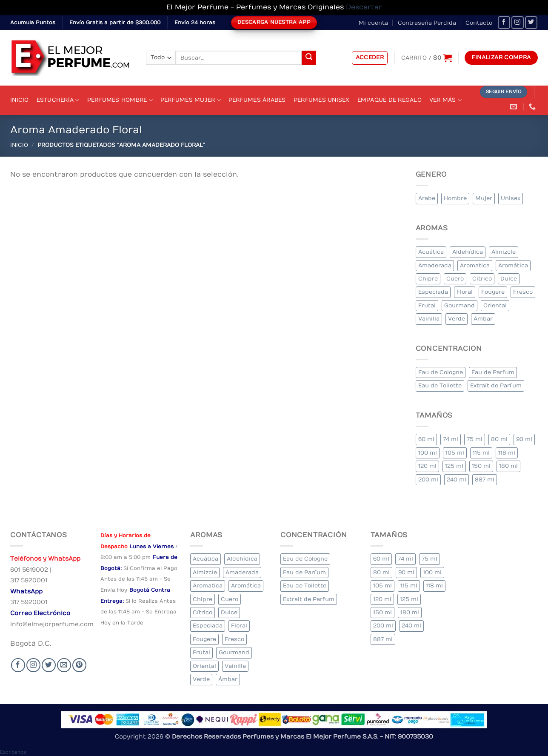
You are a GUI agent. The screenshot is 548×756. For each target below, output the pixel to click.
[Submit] (309, 58)
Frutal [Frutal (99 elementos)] (427, 305)
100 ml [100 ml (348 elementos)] (428, 453)
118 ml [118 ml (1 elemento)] (507, 453)
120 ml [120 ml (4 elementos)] (427, 466)
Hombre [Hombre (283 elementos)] (455, 198)
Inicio (20, 100)
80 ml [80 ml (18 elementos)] (499, 439)
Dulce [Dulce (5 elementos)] (509, 279)
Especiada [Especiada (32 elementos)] (433, 292)
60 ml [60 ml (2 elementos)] (426, 439)
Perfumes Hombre (120, 100)
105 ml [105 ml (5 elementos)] (455, 453)
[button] (370, 58)
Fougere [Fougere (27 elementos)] (493, 292)
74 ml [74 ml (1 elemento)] (451, 439)
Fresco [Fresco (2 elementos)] (523, 292)
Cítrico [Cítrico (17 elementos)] (482, 279)
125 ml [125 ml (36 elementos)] (454, 466)
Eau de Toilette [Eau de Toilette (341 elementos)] (440, 385)
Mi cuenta (373, 23)
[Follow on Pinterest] (79, 665)
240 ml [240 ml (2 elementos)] (457, 480)
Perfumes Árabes (257, 100)
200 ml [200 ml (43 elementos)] (428, 480)
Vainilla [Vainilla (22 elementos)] (429, 319)
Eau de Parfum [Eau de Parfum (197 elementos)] (493, 372)
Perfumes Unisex (322, 100)
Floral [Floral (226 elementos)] (465, 292)
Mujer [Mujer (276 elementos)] (484, 198)
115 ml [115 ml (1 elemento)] (481, 453)
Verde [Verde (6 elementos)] (457, 319)
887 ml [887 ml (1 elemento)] (485, 480)
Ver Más (445, 100)
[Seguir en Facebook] (504, 22)
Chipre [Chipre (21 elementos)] (428, 279)
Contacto (479, 23)
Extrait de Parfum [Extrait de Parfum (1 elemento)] (496, 385)
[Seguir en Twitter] (531, 22)
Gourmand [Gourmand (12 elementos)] (460, 305)
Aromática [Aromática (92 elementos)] (513, 265)
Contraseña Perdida (427, 23)
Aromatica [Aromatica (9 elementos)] (475, 265)
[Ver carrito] (427, 58)
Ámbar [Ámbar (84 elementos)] (483, 319)
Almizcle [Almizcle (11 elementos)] (504, 252)
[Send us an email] (64, 665)
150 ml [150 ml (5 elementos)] (481, 466)
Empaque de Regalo (390, 100)
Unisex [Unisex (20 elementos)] (511, 198)
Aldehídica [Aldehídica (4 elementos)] (468, 252)
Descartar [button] (364, 7)
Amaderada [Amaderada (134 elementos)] (435, 265)
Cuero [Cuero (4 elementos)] (455, 279)
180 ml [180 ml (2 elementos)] (508, 466)
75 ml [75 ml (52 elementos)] (475, 439)
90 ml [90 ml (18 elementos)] (524, 439)
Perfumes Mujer (191, 100)
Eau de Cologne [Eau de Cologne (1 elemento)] (441, 372)
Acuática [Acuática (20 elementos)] (431, 252)
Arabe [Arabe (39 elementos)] (427, 198)
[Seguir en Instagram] (518, 22)
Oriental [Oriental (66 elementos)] (495, 305)
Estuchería (58, 100)
